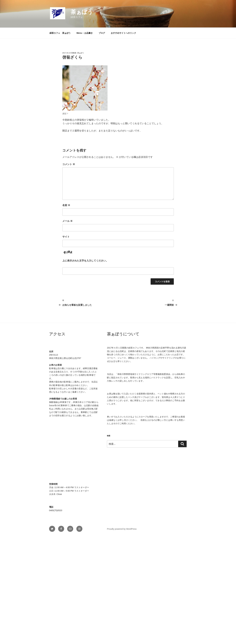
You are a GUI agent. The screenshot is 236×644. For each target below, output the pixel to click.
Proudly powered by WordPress (122, 529)
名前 (66, 205)
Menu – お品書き (85, 33)
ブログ (102, 33)
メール (67, 221)
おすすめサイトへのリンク (123, 33)
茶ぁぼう (82, 12)
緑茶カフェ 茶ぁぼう (60, 33)
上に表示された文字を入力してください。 (85, 261)
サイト (66, 237)
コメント (69, 164)
